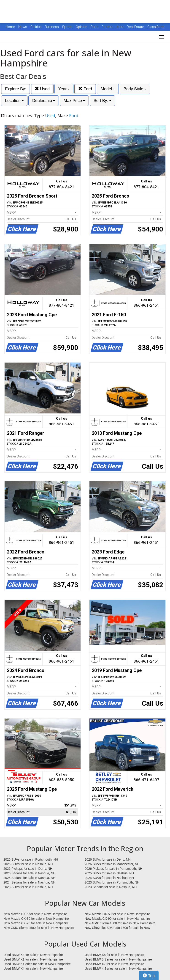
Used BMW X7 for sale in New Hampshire (114, 964)
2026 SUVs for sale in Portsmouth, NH (31, 859)
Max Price (74, 101)
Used (42, 89)
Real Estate (136, 27)
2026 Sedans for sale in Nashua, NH (29, 873)
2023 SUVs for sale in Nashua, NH (28, 887)
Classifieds (156, 27)
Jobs (120, 27)
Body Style (135, 89)
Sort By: (102, 101)
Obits (95, 27)
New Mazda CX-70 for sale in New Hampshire (36, 923)
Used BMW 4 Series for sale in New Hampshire (118, 969)
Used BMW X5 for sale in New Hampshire (114, 955)
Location (14, 101)
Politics (36, 27)
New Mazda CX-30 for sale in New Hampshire (36, 919)
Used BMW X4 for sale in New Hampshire (33, 969)
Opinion (82, 27)
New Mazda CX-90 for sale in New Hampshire (117, 919)
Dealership (44, 101)
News (23, 27)
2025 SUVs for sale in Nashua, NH (109, 873)
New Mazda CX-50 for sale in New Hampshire (117, 914)
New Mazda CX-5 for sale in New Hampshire (35, 914)
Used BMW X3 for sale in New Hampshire (33, 955)
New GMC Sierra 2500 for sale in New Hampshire (39, 928)
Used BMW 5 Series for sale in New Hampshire (37, 964)
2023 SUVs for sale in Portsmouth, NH (112, 882)
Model (108, 89)
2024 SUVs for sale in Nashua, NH (109, 878)
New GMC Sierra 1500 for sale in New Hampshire (120, 923)
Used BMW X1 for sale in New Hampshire (33, 959)
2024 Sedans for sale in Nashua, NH (29, 882)
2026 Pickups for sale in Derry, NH (28, 869)
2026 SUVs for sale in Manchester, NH (112, 864)
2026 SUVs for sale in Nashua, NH (28, 864)
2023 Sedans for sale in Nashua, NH (111, 887)
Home (10, 27)
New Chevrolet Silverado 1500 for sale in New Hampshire (117, 928)
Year (64, 89)
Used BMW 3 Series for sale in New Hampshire (118, 959)
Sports (68, 27)
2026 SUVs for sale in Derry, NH (108, 859)
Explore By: (16, 89)
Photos (108, 27)
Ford (85, 89)
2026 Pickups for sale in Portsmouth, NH (113, 869)
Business (52, 27)
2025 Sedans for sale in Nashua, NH (29, 878)
